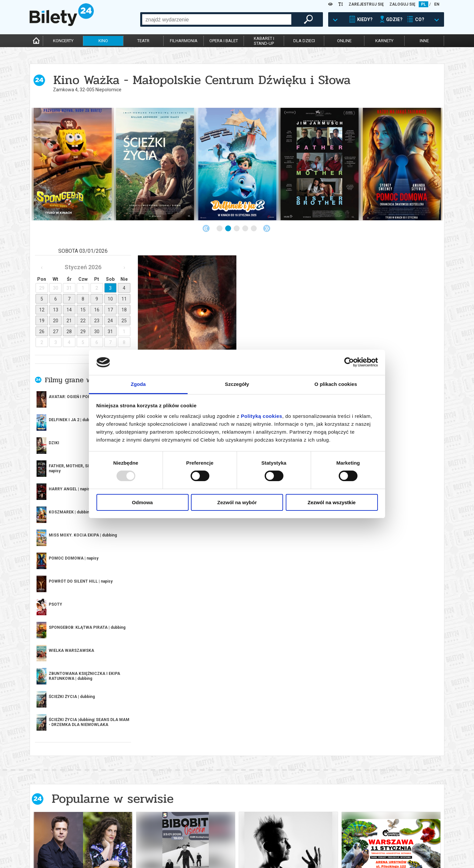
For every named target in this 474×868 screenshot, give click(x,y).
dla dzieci (304, 41)
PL (423, 4)
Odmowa (142, 502)
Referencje (206, 842)
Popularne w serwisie (113, 626)
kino (103, 41)
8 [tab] (246, 765)
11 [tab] (271, 765)
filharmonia (184, 41)
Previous (206, 228)
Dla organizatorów (215, 831)
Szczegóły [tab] (237, 384)
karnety (384, 41)
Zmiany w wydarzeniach (136, 848)
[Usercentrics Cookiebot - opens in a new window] (349, 362)
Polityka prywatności (301, 848)
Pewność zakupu (295, 837)
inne (424, 41)
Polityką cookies (262, 416)
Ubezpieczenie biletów (134, 854)
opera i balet (224, 41)
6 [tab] (228, 765)
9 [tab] (254, 765)
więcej (59, 557)
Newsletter (124, 842)
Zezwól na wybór (237, 502)
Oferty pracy (292, 854)
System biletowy (212, 837)
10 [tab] (263, 765)
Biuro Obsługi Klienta (134, 831)
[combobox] (217, 19)
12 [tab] (280, 765)
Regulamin (289, 831)
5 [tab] (254, 229)
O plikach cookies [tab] (336, 384)
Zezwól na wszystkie (332, 502)
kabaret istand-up (264, 41)
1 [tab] (220, 229)
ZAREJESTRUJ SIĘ (366, 4)
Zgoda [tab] (138, 384)
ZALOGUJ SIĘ (402, 4)
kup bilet (121, 751)
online (344, 41)
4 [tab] (246, 229)
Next (267, 228)
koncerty (63, 41)
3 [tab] (237, 229)
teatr (143, 41)
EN (437, 4)
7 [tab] (237, 765)
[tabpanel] (73, 164)
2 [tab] (228, 229)
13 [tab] (288, 765)
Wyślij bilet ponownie (135, 837)
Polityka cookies (295, 842)
